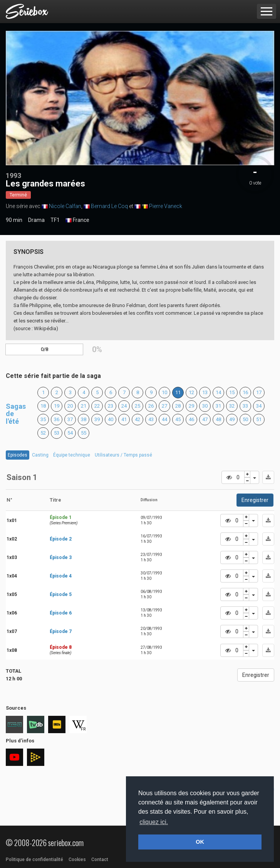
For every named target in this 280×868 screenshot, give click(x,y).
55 (84, 433)
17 (259, 392)
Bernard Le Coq (109, 206)
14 (218, 392)
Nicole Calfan (65, 206)
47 (205, 419)
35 (43, 419)
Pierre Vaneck (166, 206)
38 (84, 419)
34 (259, 406)
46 (191, 419)
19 (57, 406)
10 (164, 392)
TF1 (55, 220)
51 (259, 419)
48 (218, 419)
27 (164, 406)
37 (70, 419)
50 (245, 419)
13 (205, 392)
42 (137, 419)
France (77, 220)
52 (43, 433)
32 (232, 406)
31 (218, 406)
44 (164, 419)
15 (232, 392)
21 (84, 406)
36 (57, 419)
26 (151, 406)
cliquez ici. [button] (154, 822)
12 (191, 392)
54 (70, 433)
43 (151, 419)
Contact (100, 860)
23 (111, 406)
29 (191, 406)
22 (97, 406)
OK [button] (200, 842)
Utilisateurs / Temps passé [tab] (123, 455)
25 (137, 406)
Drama (36, 220)
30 (205, 406)
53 (57, 433)
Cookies (77, 860)
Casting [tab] (40, 455)
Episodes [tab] (18, 455)
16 (245, 392)
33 (245, 406)
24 (124, 406)
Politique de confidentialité (34, 860)
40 (111, 419)
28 (178, 406)
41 (124, 419)
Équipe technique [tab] (72, 455)
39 (97, 419)
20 (70, 406)
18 (43, 406)
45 (178, 419)
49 (232, 419)
